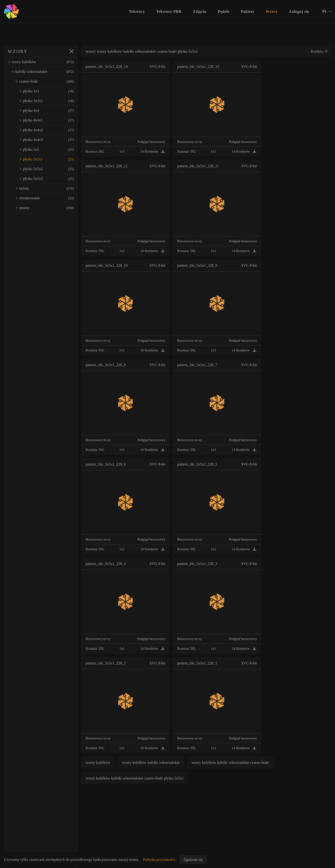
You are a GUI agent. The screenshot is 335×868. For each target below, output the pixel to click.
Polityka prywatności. (160, 860)
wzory (100, 51)
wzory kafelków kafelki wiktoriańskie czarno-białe (240, 763)
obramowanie (49, 198)
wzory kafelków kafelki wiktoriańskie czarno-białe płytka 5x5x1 (144, 778)
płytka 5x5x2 (51, 169)
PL (327, 11)
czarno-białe (49, 81)
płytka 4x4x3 (51, 140)
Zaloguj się (299, 12)
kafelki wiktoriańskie (47, 72)
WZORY (18, 51)
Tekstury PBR (169, 12)
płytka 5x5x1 (51, 159)
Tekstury (137, 12)
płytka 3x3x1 (51, 101)
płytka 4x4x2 (51, 130)
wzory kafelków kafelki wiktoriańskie (160, 763)
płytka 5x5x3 (51, 179)
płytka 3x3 (51, 91)
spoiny (49, 208)
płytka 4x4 (51, 111)
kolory (49, 188)
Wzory (272, 12)
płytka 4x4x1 (51, 120)
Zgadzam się (193, 860)
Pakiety (248, 12)
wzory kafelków (46, 62)
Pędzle (224, 12)
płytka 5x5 (51, 149)
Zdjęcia (200, 12)
